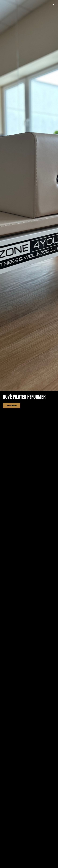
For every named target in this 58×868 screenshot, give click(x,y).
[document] (29, 434)
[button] (54, 4)
